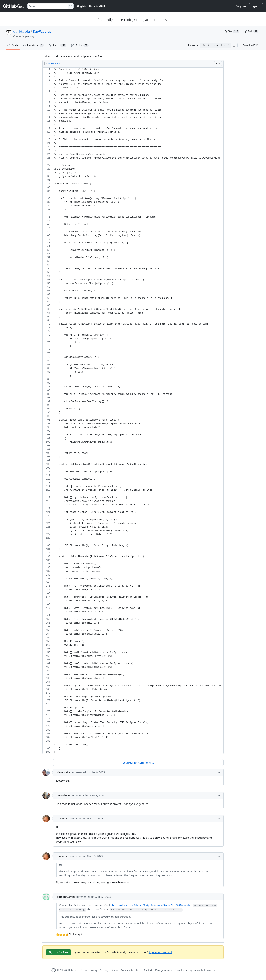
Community (127, 970)
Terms (84, 970)
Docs (139, 970)
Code (13, 45)
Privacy (94, 970)
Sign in (241, 6)
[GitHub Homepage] (54, 970)
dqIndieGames (66, 897)
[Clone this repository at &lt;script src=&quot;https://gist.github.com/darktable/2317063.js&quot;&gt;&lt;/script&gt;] (216, 45)
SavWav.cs (42, 31)
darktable (22, 31)
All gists (81, 6)
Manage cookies (163, 970)
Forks (80, 45)
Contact (148, 970)
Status (115, 970)
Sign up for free (58, 952)
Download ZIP (250, 45)
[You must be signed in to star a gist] (232, 31)
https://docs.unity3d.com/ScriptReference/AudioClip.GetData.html (152, 905)
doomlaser (63, 795)
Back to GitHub (99, 6)
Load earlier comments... (138, 763)
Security (104, 970)
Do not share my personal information (195, 970)
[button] (234, 45)
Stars (57, 45)
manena (62, 818)
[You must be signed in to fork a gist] (251, 31)
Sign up (256, 6)
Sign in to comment (160, 952)
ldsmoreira (64, 772)
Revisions (33, 45)
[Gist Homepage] (14, 6)
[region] (133, 411)
